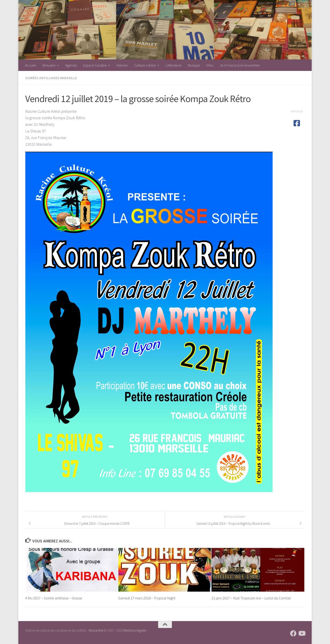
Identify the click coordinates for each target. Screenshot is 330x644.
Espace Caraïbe (95, 65)
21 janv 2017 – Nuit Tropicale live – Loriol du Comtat (251, 598)
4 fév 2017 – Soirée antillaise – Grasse (54, 598)
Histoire (122, 65)
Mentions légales (135, 630)
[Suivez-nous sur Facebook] (293, 633)
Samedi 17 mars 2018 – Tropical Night (147, 598)
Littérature (174, 65)
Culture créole (145, 65)
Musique (194, 65)
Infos (210, 65)
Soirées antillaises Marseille (51, 78)
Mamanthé (96, 630)
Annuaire (49, 65)
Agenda (71, 65)
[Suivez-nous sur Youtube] (302, 633)
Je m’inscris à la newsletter (240, 65)
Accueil (30, 65)
